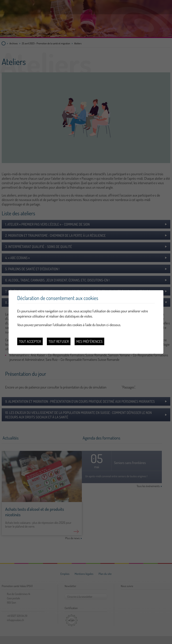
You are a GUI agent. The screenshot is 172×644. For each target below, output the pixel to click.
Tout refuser (59, 341)
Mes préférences (89, 341)
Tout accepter (30, 341)
